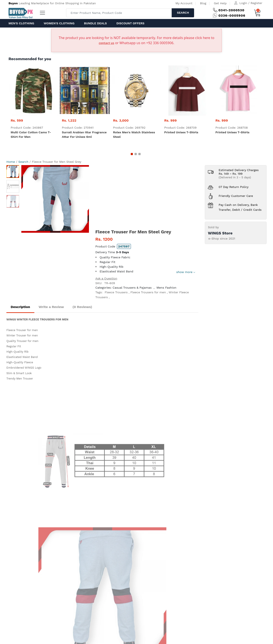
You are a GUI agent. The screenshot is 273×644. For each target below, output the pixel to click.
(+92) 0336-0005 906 (50, 435)
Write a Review (51, 307)
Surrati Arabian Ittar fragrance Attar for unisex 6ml (84, 134)
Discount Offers (130, 23)
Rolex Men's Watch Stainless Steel (134, 134)
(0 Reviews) (82, 307)
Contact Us (81, 471)
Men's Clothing (21, 23)
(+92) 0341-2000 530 (50, 430)
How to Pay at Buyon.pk (105, 430)
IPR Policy (94, 451)
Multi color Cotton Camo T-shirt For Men (31, 134)
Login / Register (251, 3)
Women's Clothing (59, 23)
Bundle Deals (95, 23)
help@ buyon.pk (46, 440)
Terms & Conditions (101, 446)
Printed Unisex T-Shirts (181, 132)
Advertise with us (45, 471)
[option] (55, 199)
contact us (107, 43)
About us (26, 471)
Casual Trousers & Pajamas (132, 288)
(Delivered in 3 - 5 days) (235, 177)
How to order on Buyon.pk (106, 435)
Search (183, 13)
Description (20, 307)
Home (11, 162)
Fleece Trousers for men (148, 292)
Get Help (220, 3)
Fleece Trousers (116, 292)
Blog (203, 3)
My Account (184, 3)
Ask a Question (106, 278)
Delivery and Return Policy (106, 456)
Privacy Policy (97, 440)
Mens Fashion (166, 288)
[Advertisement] (147, 197)
